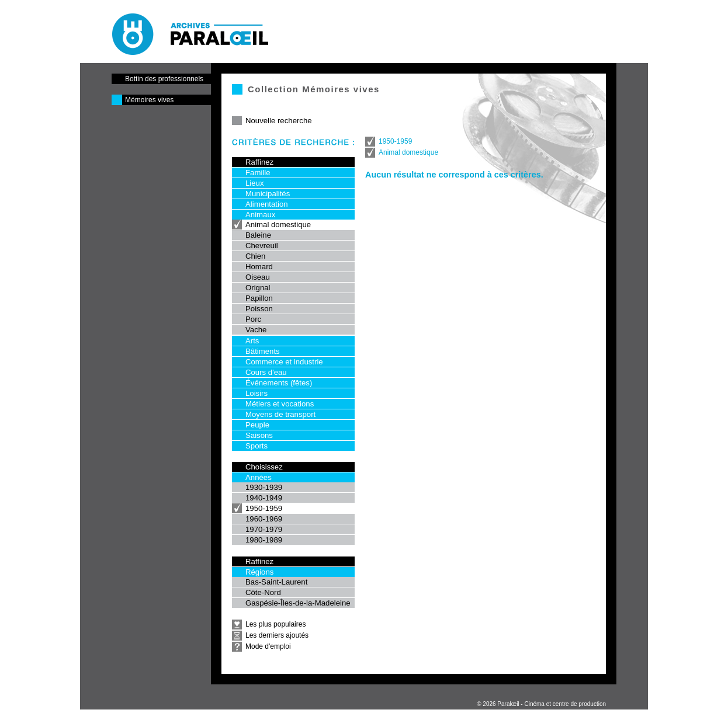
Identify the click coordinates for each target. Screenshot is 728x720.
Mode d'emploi (268, 646)
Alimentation (267, 204)
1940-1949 (264, 498)
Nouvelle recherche (279, 121)
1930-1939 (264, 487)
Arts (252, 341)
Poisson (259, 309)
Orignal (258, 288)
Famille (258, 173)
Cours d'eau (266, 372)
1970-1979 (264, 529)
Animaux (260, 215)
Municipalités (268, 194)
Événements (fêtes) (279, 383)
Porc (253, 319)
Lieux (255, 183)
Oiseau (258, 277)
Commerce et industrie (284, 362)
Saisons (259, 435)
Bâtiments (263, 351)
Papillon (259, 298)
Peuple (257, 425)
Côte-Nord (263, 592)
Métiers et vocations (280, 404)
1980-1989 (264, 540)
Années (259, 477)
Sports (256, 446)
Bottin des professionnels (164, 79)
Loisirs (256, 393)
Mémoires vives (149, 100)
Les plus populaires (275, 624)
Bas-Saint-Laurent (276, 582)
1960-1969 (264, 519)
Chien (255, 256)
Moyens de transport (280, 414)
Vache (256, 330)
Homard (259, 267)
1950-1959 (264, 508)
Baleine (258, 235)
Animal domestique (278, 225)
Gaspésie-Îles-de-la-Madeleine (298, 603)
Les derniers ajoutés (277, 635)
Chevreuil (262, 246)
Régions (259, 572)
